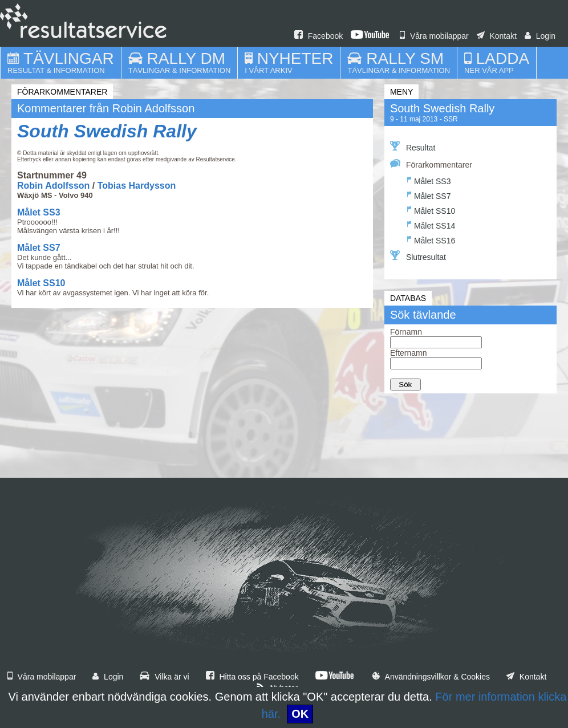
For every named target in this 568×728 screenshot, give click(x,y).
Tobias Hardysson (137, 186)
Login (540, 36)
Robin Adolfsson (53, 186)
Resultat (413, 147)
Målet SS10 (41, 283)
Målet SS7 (39, 248)
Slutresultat (418, 256)
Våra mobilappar (434, 36)
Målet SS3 (39, 212)
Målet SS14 (431, 224)
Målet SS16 (431, 239)
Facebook (319, 36)
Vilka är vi (164, 677)
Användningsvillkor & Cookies (431, 677)
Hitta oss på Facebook (252, 677)
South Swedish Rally (107, 131)
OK (300, 714)
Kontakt (497, 36)
